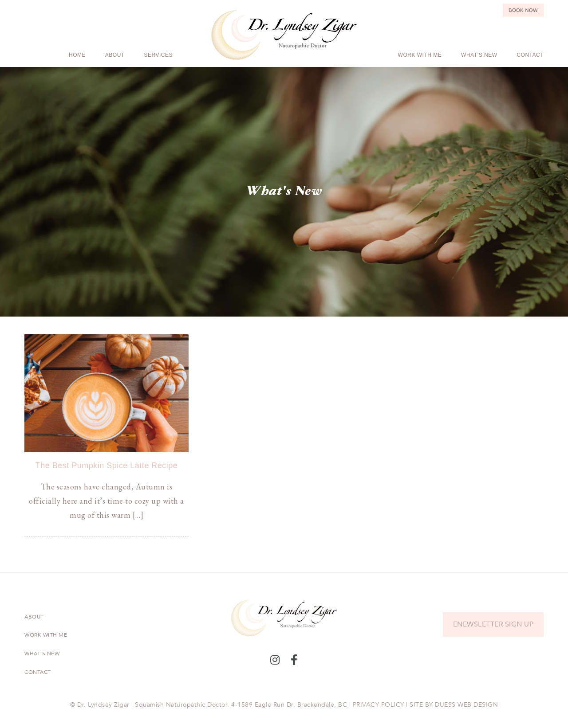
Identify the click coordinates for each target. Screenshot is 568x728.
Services (158, 55)
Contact (530, 55)
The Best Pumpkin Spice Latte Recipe (107, 466)
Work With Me (420, 55)
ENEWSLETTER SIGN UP (493, 624)
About (115, 55)
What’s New (479, 55)
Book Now (523, 10)
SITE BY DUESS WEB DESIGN (454, 705)
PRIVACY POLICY (379, 705)
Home (77, 55)
